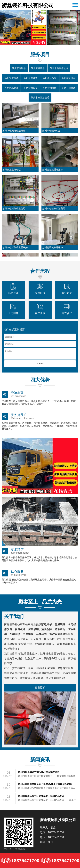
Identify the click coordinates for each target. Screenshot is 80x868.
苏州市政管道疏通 (40, 98)
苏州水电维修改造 (59, 68)
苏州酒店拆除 (49, 78)
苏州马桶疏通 (69, 88)
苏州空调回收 (31, 88)
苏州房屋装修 (38, 68)
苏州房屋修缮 (31, 78)
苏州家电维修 (19, 68)
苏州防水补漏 (11, 88)
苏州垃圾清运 (69, 78)
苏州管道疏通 (11, 78)
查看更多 (40, 688)
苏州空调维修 (49, 88)
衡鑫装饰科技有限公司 (28, 5)
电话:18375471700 (20, 861)
